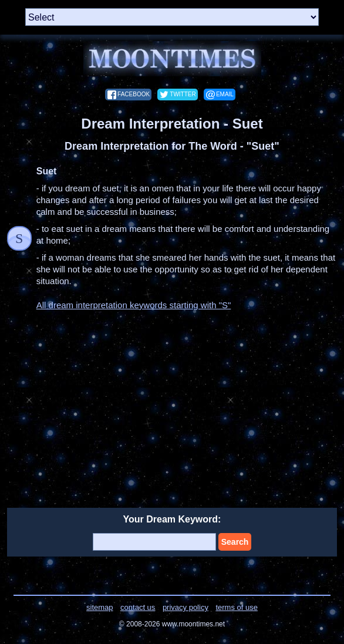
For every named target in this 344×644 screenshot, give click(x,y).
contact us (138, 607)
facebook (134, 94)
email (225, 94)
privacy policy (186, 607)
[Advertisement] (172, 402)
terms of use (237, 607)
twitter (183, 94)
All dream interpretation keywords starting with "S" (134, 305)
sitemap (100, 607)
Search (235, 542)
